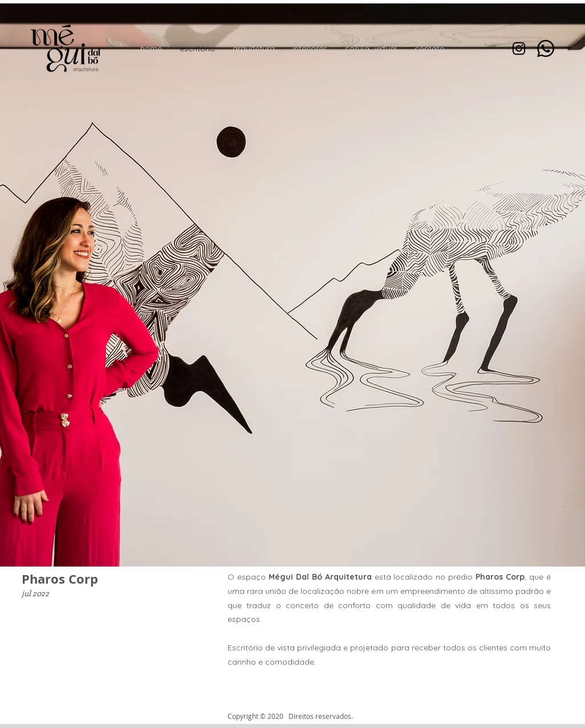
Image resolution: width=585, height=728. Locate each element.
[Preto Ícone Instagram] (519, 48)
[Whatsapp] (546, 48)
